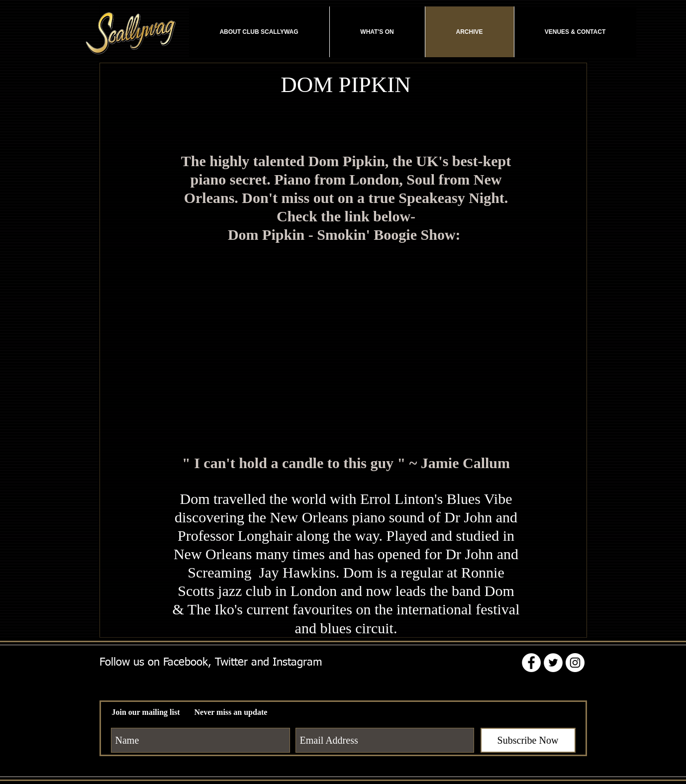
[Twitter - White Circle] (553, 663)
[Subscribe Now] (528, 740)
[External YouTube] (346, 345)
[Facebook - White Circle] (531, 663)
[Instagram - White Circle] (575, 663)
